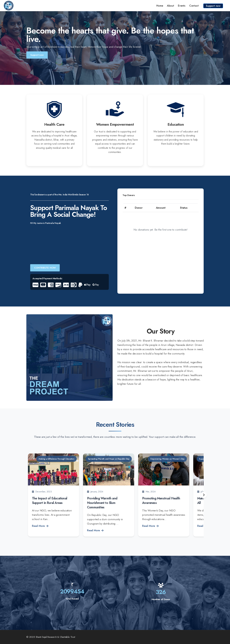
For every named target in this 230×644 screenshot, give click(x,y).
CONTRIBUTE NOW (45, 268)
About (170, 6)
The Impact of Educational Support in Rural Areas (50, 501)
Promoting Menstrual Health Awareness (161, 501)
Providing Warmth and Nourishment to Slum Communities (102, 503)
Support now (213, 6)
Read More (40, 526)
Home (160, 6)
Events (182, 6)
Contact (194, 6)
